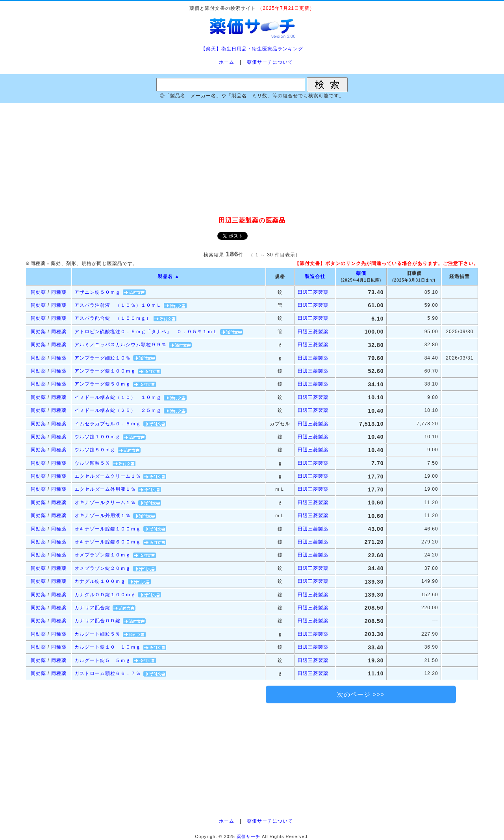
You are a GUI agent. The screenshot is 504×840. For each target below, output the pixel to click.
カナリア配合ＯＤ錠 (97, 621)
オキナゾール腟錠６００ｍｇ (108, 542)
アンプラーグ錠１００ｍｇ (105, 371)
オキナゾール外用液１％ (103, 515)
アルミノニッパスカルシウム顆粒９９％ (120, 345)
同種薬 (59, 292)
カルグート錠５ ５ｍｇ (103, 660)
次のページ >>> (361, 694)
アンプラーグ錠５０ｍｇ (103, 384)
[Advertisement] (252, 160)
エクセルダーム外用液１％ (105, 489)
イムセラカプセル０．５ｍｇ (108, 424)
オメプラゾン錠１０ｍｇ (103, 555)
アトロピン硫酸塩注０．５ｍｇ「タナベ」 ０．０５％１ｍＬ (146, 332)
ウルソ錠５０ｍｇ (95, 450)
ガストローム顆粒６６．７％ (108, 673)
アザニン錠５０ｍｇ (97, 292)
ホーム (227, 62)
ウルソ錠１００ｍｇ (97, 437)
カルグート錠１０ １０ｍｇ (108, 647)
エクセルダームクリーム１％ (108, 476)
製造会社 (315, 276)
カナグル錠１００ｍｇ (100, 581)
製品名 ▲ (169, 276)
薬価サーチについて (270, 62)
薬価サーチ (248, 836)
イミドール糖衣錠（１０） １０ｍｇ (118, 397)
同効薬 (38, 292)
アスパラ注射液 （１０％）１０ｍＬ (118, 305)
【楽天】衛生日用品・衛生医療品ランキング (252, 49)
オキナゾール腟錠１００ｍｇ (108, 529)
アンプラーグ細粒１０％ (103, 358)
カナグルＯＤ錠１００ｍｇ (105, 595)
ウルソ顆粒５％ (92, 463)
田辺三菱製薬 (313, 292)
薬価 (361, 273)
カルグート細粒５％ (97, 634)
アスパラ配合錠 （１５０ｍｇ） (113, 318)
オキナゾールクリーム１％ (105, 503)
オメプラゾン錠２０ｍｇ (103, 568)
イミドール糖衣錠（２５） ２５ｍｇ (118, 410)
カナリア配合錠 (92, 608)
